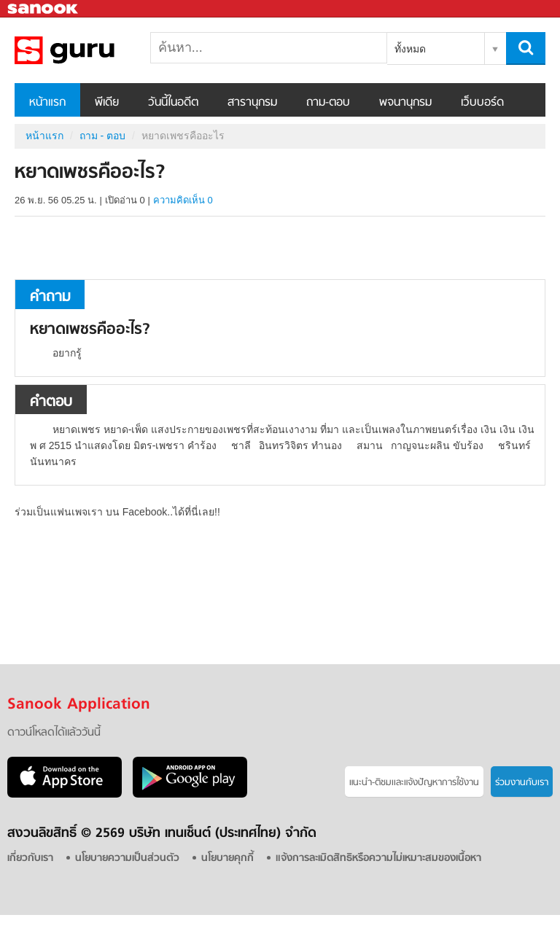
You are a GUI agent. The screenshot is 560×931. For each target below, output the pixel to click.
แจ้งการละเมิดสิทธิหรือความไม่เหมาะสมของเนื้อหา (378, 858)
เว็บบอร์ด (482, 103)
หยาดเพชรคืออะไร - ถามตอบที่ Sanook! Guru (91, 50)
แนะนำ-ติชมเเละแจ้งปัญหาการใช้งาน (414, 783)
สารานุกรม (252, 103)
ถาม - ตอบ (102, 136)
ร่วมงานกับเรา (522, 783)
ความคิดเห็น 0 (183, 200)
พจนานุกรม (405, 103)
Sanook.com (44, 9)
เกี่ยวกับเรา (30, 858)
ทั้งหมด (410, 49)
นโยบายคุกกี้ (227, 858)
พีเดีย (107, 103)
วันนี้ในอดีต (173, 103)
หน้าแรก (47, 103)
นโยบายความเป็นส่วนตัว (127, 858)
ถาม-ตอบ (328, 103)
